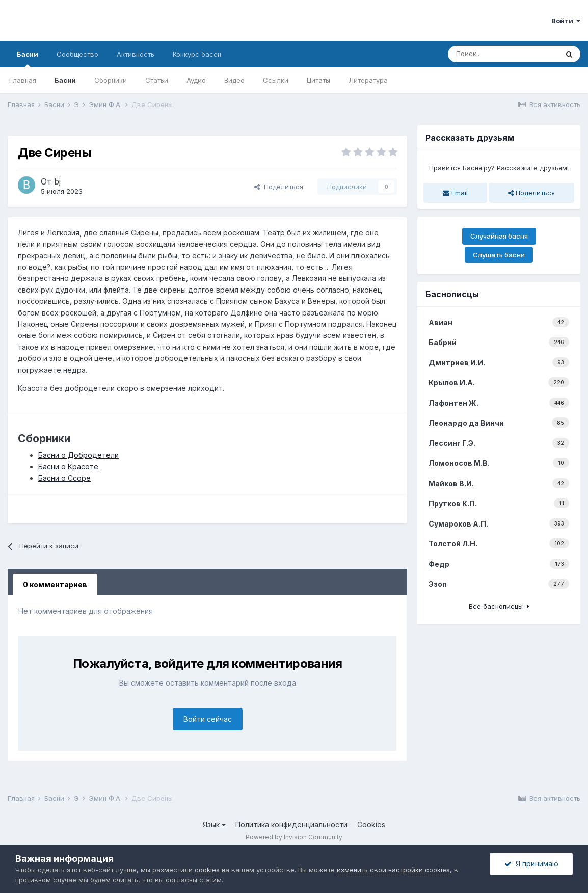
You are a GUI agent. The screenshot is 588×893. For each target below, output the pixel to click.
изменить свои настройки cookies (393, 870)
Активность (136, 54)
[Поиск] (503, 54)
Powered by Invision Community (294, 837)
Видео (234, 80)
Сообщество (77, 54)
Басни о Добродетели (78, 455)
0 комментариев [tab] (55, 584)
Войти (566, 21)
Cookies (371, 824)
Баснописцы (452, 294)
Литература (368, 80)
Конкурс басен (197, 54)
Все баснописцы (499, 606)
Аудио (196, 80)
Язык (214, 824)
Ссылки (276, 80)
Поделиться (279, 187)
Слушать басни (499, 255)
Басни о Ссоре (64, 478)
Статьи (157, 80)
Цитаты (318, 80)
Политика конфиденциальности (291, 824)
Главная (23, 80)
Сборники (111, 80)
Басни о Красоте (68, 467)
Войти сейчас (208, 719)
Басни (28, 59)
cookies (207, 870)
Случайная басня (499, 236)
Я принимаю (531, 864)
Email (455, 193)
